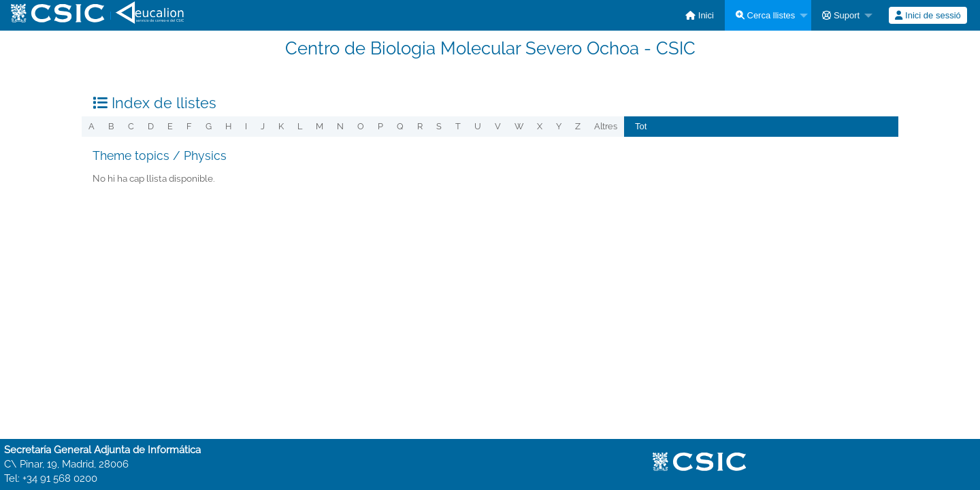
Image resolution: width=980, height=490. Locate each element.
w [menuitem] (519, 126)
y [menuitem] (559, 126)
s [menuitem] (439, 126)
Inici (700, 15)
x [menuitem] (540, 126)
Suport (841, 15)
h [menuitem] (228, 126)
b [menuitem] (111, 126)
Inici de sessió (928, 15)
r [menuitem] (420, 126)
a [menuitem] (92, 126)
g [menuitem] (209, 126)
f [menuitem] (189, 126)
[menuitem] (700, 15)
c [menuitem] (131, 126)
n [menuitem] (340, 126)
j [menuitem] (263, 126)
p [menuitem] (380, 126)
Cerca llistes (765, 15)
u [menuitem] (478, 126)
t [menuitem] (458, 126)
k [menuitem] (281, 126)
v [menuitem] (498, 126)
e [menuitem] (170, 126)
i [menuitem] (246, 126)
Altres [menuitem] (606, 126)
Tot (641, 126)
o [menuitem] (361, 126)
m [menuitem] (320, 126)
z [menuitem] (578, 126)
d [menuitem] (151, 126)
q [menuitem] (400, 126)
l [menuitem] (300, 126)
